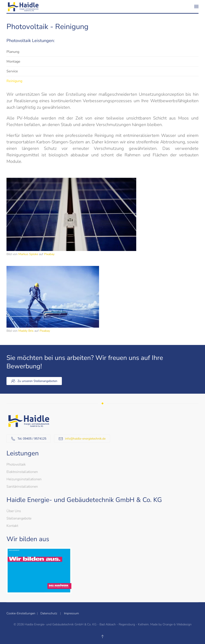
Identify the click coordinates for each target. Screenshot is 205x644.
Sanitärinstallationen (22, 487)
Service (12, 71)
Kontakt (12, 526)
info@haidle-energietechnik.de (85, 439)
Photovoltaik (16, 464)
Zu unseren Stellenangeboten (34, 381)
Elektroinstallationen (22, 472)
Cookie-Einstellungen (22, 613)
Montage (13, 61)
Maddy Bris (26, 331)
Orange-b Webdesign (177, 624)
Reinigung (14, 81)
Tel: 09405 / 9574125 (29, 439)
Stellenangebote (19, 518)
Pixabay (49, 254)
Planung (13, 52)
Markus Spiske (28, 254)
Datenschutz (48, 613)
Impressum (71, 613)
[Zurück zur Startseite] (23, 6)
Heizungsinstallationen (24, 479)
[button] (196, 6)
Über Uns (14, 511)
